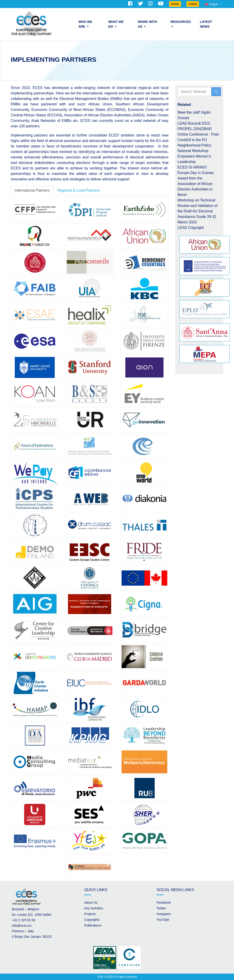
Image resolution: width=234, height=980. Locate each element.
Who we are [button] (85, 24)
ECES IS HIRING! (192, 167)
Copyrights (92, 920)
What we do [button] (116, 24)
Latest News (206, 24)
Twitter (161, 908)
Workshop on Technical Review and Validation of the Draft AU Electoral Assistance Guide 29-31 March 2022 (198, 211)
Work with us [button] (147, 24)
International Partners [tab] (32, 190)
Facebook (164, 902)
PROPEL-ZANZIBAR (195, 129)
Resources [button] (181, 22)
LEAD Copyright (191, 228)
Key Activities (94, 908)
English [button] (212, 4)
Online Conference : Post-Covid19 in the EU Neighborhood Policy (199, 140)
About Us (91, 902)
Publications (93, 925)
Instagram (164, 914)
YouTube (163, 920)
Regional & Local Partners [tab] (79, 190)
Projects (90, 914)
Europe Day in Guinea (195, 173)
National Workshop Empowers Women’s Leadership (194, 156)
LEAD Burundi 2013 (194, 123)
